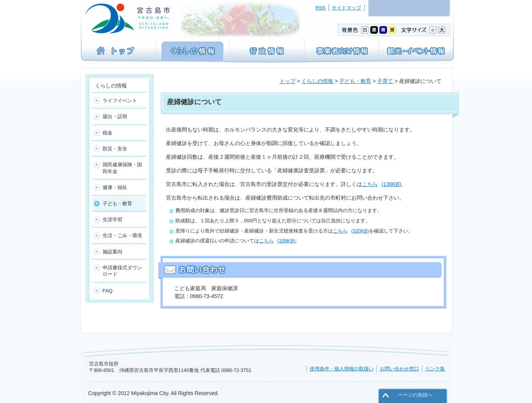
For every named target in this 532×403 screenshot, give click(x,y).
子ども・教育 (355, 81)
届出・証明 (115, 116)
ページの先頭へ (415, 395)
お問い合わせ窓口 (399, 369)
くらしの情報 (317, 81)
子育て (385, 81)
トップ (287, 81)
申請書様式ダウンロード (122, 271)
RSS (320, 8)
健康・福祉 (115, 187)
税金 (108, 133)
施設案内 (112, 252)
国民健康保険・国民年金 (122, 168)
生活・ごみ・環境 (122, 235)
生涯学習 (112, 219)
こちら (382, 184)
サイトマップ (346, 8)
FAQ (108, 291)
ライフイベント (120, 101)
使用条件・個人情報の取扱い (342, 369)
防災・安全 (115, 149)
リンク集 (435, 369)
